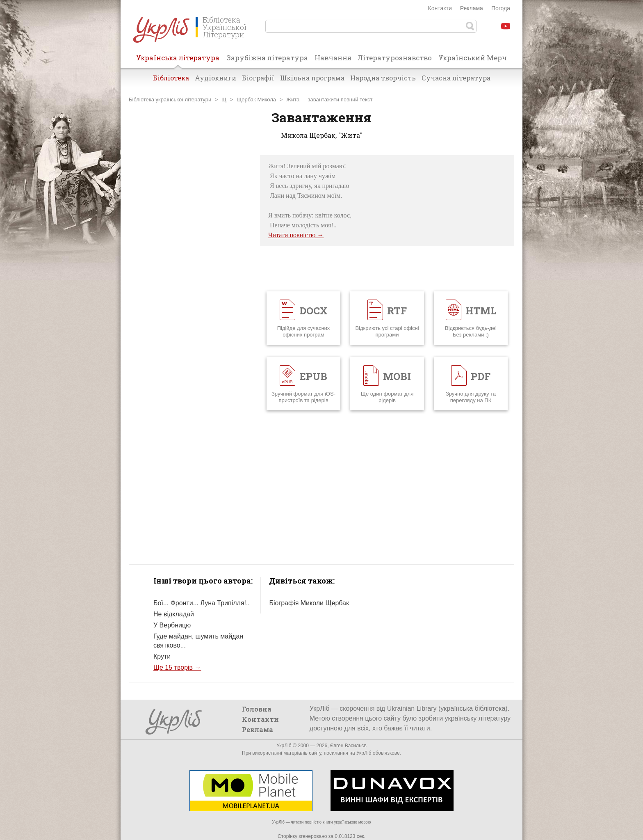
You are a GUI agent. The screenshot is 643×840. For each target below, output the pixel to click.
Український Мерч (473, 58)
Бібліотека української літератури (170, 100)
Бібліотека (171, 78)
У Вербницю (172, 625)
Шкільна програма (312, 78)
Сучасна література (456, 78)
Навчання (333, 58)
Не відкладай (174, 614)
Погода (501, 8)
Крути (162, 656)
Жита (293, 100)
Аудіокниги (215, 78)
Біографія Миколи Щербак (309, 603)
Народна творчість (383, 78)
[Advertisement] (190, 278)
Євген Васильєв (348, 746)
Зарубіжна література (267, 58)
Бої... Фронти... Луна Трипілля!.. (202, 603)
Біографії (258, 78)
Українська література (178, 60)
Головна (257, 709)
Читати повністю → (296, 235)
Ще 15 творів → (177, 667)
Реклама (472, 8)
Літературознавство (395, 58)
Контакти (440, 8)
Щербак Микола (256, 100)
